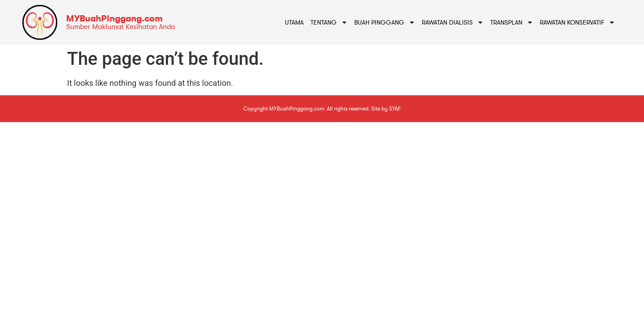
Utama (294, 22)
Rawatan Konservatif (577, 22)
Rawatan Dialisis (453, 22)
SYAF (395, 109)
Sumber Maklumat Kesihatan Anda (121, 27)
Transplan (512, 22)
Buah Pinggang (385, 22)
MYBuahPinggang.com (114, 19)
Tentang (329, 22)
